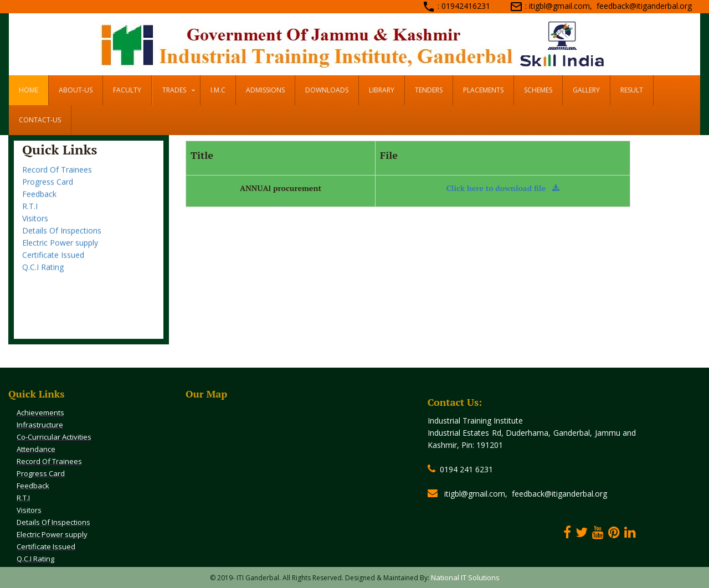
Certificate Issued (53, 263)
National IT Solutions (465, 577)
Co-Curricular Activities (54, 437)
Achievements (40, 412)
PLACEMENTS (483, 90)
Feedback (39, 202)
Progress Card (48, 190)
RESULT (632, 90)
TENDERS (429, 90)
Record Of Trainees (57, 178)
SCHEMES (538, 90)
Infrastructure (40, 425)
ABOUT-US (76, 90)
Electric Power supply (60, 251)
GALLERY (586, 90)
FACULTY (127, 90)
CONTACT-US (40, 120)
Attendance (43, 166)
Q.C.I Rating (43, 275)
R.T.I (30, 215)
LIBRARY (382, 90)
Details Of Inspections (62, 239)
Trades (174, 90)
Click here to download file (503, 188)
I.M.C (218, 90)
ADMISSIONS (265, 90)
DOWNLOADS (327, 90)
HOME (29, 90)
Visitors (35, 227)
